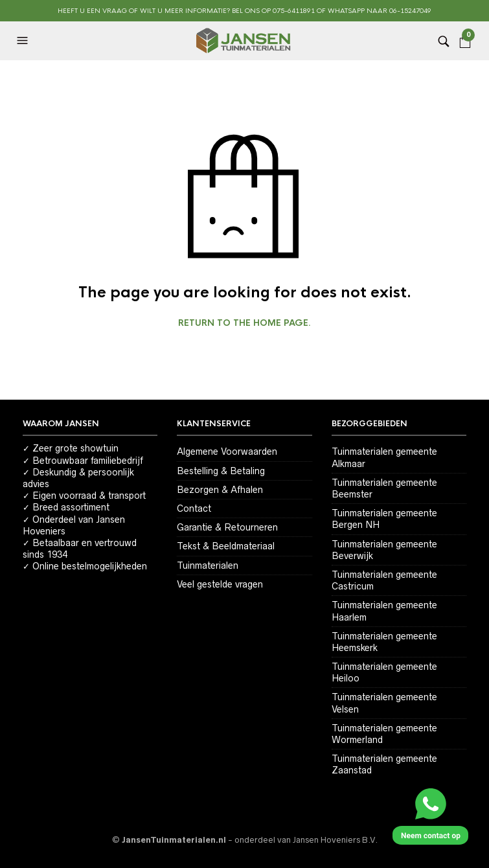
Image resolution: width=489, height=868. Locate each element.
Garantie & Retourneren (227, 527)
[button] (24, 41)
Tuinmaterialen (208, 565)
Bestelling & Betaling (221, 471)
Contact (194, 508)
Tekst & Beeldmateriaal (226, 546)
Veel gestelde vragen (220, 584)
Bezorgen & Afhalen (220, 490)
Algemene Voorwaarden (227, 451)
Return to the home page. (245, 323)
